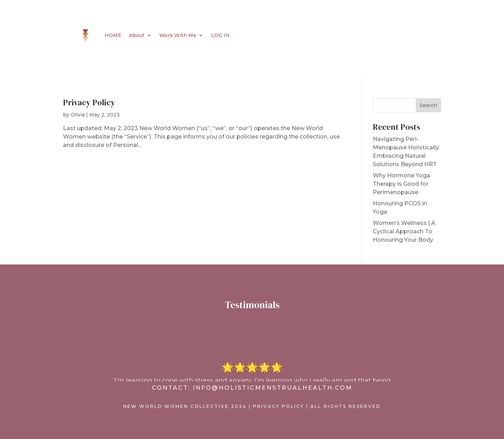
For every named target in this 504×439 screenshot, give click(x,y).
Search (428, 105)
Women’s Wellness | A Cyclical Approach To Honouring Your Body (404, 231)
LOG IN (220, 35)
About (137, 35)
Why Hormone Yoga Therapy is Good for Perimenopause (401, 184)
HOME (113, 35)
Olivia (78, 115)
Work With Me (178, 35)
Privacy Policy (89, 102)
